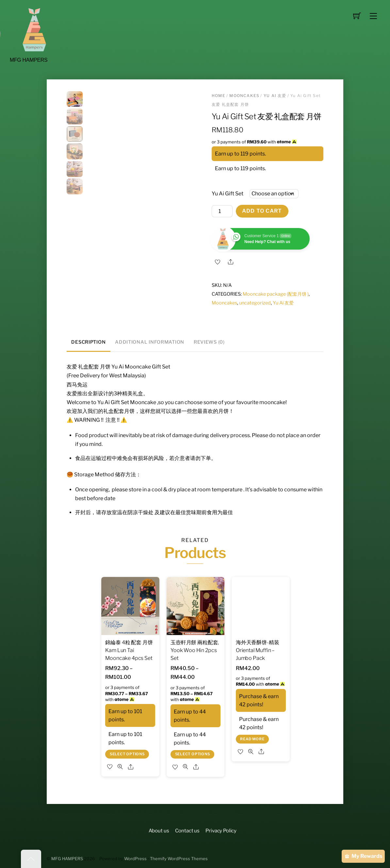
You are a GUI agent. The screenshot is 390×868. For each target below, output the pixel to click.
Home (219, 96)
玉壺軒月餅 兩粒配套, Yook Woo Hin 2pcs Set (195, 650)
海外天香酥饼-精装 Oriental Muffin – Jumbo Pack (258, 650)
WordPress (135, 859)
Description (88, 342)
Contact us (187, 831)
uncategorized (255, 303)
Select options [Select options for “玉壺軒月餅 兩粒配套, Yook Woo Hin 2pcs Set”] (193, 754)
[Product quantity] (222, 211)
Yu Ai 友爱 (275, 96)
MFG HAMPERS (67, 859)
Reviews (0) (209, 342)
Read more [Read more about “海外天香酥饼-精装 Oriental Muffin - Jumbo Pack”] (252, 739)
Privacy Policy (221, 831)
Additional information (150, 342)
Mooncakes (244, 96)
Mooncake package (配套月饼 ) (276, 294)
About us (159, 831)
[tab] (89, 343)
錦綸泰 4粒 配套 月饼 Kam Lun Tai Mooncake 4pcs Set (129, 650)
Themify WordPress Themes (179, 859)
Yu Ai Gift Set (228, 194)
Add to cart (262, 211)
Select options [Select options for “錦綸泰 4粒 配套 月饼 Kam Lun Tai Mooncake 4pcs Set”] (127, 754)
